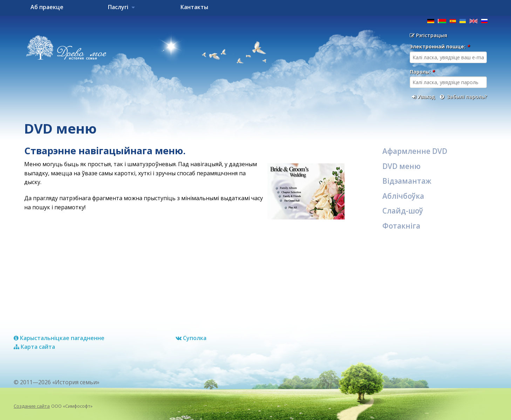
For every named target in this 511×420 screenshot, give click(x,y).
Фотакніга (401, 226)
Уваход (423, 97)
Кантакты (194, 7)
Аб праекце (47, 7)
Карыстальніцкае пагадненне (59, 338)
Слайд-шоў (403, 211)
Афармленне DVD (415, 151)
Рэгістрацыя (428, 35)
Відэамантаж (407, 181)
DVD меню (401, 166)
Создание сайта (32, 406)
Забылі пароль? (463, 97)
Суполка (191, 338)
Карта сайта (34, 347)
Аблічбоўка (403, 196)
